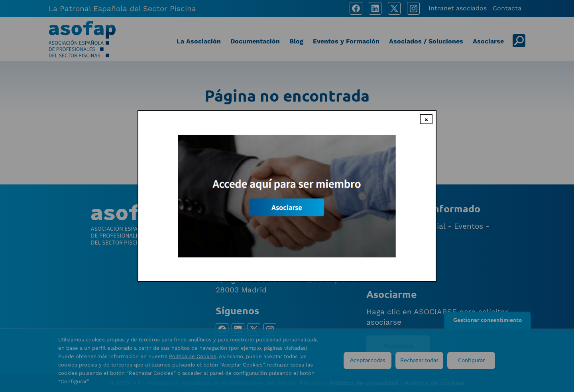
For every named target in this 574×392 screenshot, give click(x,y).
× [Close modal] (426, 119)
